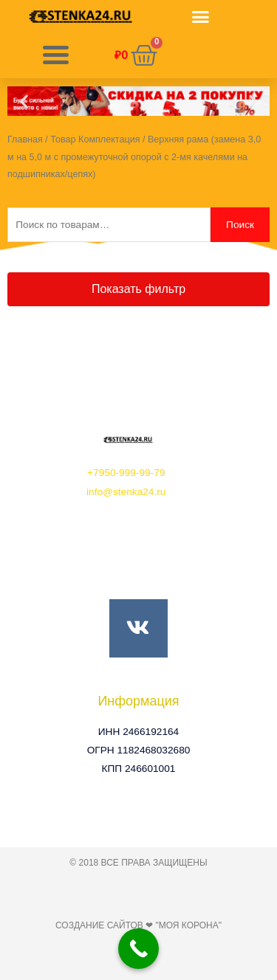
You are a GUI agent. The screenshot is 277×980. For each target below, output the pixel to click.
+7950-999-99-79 (126, 473)
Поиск (240, 225)
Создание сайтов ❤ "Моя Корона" (138, 925)
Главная (25, 139)
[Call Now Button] (138, 949)
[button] (201, 17)
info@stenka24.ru (126, 492)
